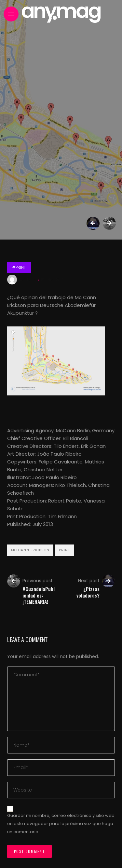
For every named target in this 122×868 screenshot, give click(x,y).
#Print (19, 267)
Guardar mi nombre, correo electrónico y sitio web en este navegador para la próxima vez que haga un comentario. (61, 823)
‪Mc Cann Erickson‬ (30, 550)
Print (64, 550)
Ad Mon (28, 280)
